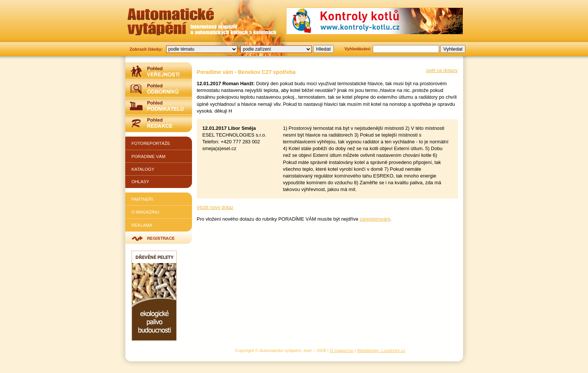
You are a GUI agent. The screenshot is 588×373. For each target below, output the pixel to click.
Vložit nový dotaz (215, 207)
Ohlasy (140, 181)
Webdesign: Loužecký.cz (381, 350)
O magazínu (145, 212)
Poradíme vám (149, 156)
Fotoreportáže (151, 143)
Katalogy (143, 169)
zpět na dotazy (442, 70)
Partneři (142, 199)
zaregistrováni (375, 219)
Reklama (142, 225)
